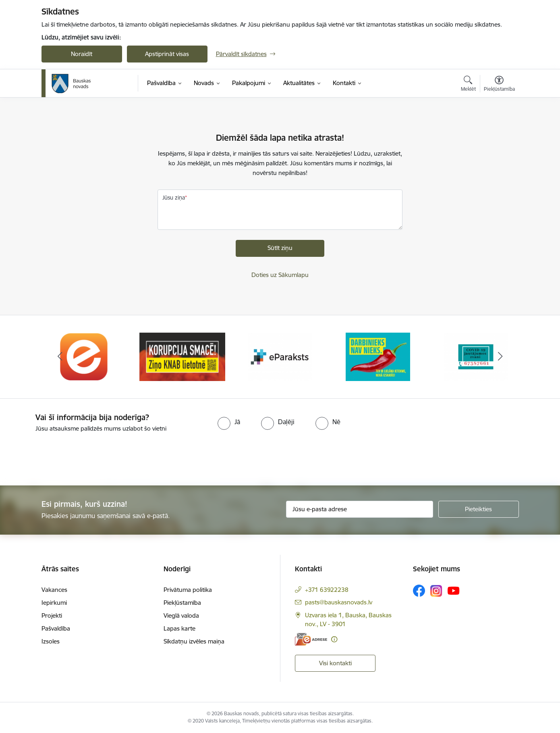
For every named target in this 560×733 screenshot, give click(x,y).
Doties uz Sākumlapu (280, 275)
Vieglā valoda (181, 615)
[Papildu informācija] (334, 639)
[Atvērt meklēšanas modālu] (468, 85)
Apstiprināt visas (167, 54)
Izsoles (51, 641)
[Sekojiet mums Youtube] (454, 590)
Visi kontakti (335, 663)
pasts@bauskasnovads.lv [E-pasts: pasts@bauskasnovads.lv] (339, 602)
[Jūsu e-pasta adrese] (360, 509)
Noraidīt (82, 54)
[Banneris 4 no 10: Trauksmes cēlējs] (378, 356)
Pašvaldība (56, 628)
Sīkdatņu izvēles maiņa (194, 641)
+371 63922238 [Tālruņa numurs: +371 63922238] (327, 590)
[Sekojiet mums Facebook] (419, 591)
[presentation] (67, 456)
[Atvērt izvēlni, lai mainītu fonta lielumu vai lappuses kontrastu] (499, 85)
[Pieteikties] (479, 509)
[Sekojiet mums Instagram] (436, 591)
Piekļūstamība (182, 603)
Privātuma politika (188, 590)
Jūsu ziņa (174, 198)
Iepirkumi (54, 603)
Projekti (52, 615)
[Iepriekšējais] (60, 357)
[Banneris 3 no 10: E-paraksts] (280, 356)
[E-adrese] (311, 639)
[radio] (229, 422)
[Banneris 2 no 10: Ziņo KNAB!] (182, 356)
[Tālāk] (500, 357)
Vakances (54, 590)
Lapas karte (179, 628)
